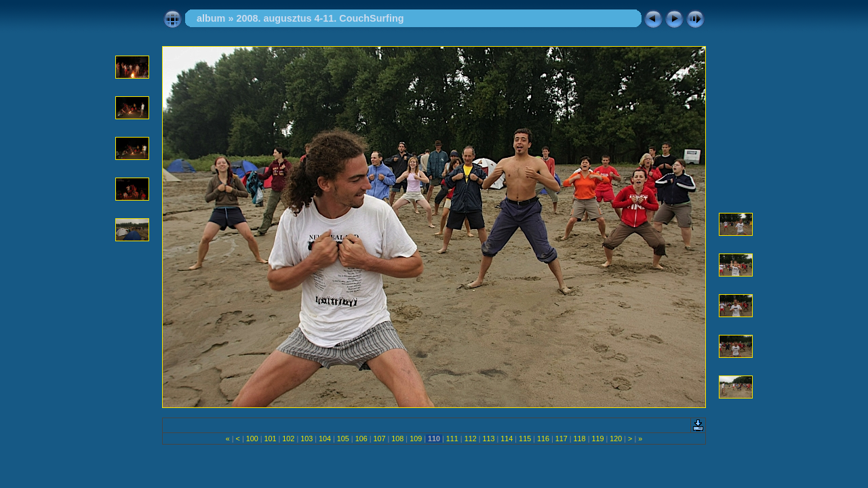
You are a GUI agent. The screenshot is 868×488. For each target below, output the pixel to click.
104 (325, 439)
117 (561, 439)
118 (580, 439)
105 (343, 439)
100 (252, 439)
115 (525, 439)
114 (507, 439)
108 (397, 439)
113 (488, 439)
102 (288, 439)
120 (616, 439)
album (211, 18)
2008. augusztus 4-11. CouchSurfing (320, 18)
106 (361, 439)
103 (307, 439)
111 (452, 439)
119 (597, 439)
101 (271, 439)
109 (416, 439)
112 (471, 439)
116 (543, 439)
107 (380, 439)
